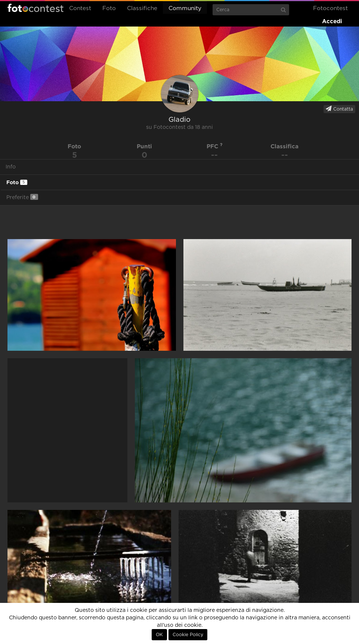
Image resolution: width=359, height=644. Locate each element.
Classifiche (142, 8)
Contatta (339, 109)
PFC (215, 146)
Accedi (332, 21)
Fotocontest (35, 8)
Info (11, 167)
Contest (80, 8)
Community (185, 8)
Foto (109, 8)
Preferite (22, 197)
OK (159, 635)
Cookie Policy (188, 635)
